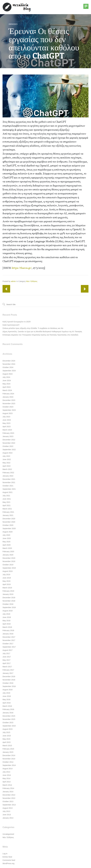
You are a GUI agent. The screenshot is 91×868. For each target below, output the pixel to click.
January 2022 (8, 476)
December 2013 (9, 795)
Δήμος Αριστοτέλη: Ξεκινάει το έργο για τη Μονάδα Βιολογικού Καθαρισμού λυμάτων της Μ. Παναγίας (42, 332)
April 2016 (7, 703)
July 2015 (6, 732)
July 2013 (6, 811)
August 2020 (8, 532)
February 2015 (8, 749)
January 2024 (8, 397)
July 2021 (6, 496)
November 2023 (9, 404)
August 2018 (8, 611)
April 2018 (7, 624)
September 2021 (9, 489)
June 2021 (7, 499)
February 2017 (8, 670)
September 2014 (9, 765)
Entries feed (7, 857)
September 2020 (9, 528)
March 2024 (7, 390)
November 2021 (9, 482)
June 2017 (7, 657)
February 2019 (8, 591)
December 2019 (9, 558)
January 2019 (8, 594)
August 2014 (8, 769)
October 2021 (8, 486)
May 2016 (6, 700)
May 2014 (6, 778)
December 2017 (9, 637)
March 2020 (7, 548)
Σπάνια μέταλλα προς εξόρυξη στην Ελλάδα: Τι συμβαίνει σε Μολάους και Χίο (33, 328)
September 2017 (9, 647)
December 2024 (9, 361)
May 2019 (6, 581)
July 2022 (6, 456)
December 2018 (9, 598)
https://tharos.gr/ (22, 268)
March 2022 (7, 469)
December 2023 (9, 400)
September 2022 (9, 450)
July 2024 (6, 377)
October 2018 (8, 604)
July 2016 (6, 693)
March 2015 (7, 746)
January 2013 (8, 818)
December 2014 (9, 755)
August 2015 (8, 729)
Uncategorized (8, 834)
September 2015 (9, 726)
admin (13, 281)
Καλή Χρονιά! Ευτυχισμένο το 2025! (17, 322)
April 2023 (7, 427)
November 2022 (9, 443)
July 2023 (6, 417)
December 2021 (9, 479)
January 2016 (8, 713)
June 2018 (7, 617)
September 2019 (9, 568)
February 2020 (8, 552)
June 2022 (7, 459)
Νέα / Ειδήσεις (32, 281)
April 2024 (7, 387)
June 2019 (7, 578)
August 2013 (8, 808)
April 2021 (7, 505)
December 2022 (9, 440)
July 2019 (6, 575)
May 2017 (6, 660)
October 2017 (8, 644)
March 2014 (7, 785)
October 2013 (8, 801)
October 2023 (8, 407)
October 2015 (8, 723)
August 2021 (8, 492)
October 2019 (8, 565)
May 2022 (6, 463)
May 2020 (6, 542)
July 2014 (6, 772)
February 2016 (8, 709)
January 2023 (8, 436)
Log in (5, 854)
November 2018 (9, 601)
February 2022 (8, 473)
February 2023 (8, 433)
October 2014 (8, 762)
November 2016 (9, 680)
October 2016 (8, 683)
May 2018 (6, 621)
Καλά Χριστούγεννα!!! (11, 325)
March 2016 (7, 706)
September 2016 (9, 686)
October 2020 (8, 525)
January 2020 (8, 555)
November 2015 (9, 719)
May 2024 (6, 384)
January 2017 (8, 673)
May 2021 (6, 502)
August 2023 (8, 413)
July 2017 (6, 653)
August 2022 (8, 453)
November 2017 (9, 640)
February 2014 (8, 788)
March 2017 (7, 667)
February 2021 (8, 512)
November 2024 (9, 364)
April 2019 (7, 584)
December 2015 (9, 716)
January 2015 (8, 752)
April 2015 (7, 742)
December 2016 (9, 676)
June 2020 (7, 538)
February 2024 (8, 394)
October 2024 (8, 367)
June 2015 (7, 736)
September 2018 (9, 607)
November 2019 (9, 561)
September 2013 (9, 805)
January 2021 (8, 515)
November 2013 (9, 798)
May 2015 (6, 739)
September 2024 (9, 371)
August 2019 (8, 571)
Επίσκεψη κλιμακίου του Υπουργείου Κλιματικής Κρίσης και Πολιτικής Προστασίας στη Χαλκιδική (40, 335)
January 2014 (8, 792)
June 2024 (7, 380)
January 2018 (8, 634)
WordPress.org (8, 863)
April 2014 (7, 782)
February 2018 (8, 630)
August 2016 (8, 690)
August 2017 (8, 650)
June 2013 (7, 815)
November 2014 (9, 759)
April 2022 (7, 466)
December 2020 (9, 519)
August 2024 (8, 374)
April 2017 (7, 663)
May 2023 (6, 423)
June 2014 (7, 775)
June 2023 (7, 420)
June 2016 (7, 696)
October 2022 (8, 446)
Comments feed (9, 860)
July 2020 (6, 535)
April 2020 (7, 545)
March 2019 (7, 588)
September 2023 (9, 410)
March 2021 (7, 509)
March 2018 (7, 627)
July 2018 (6, 614)
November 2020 (9, 522)
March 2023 (7, 430)
